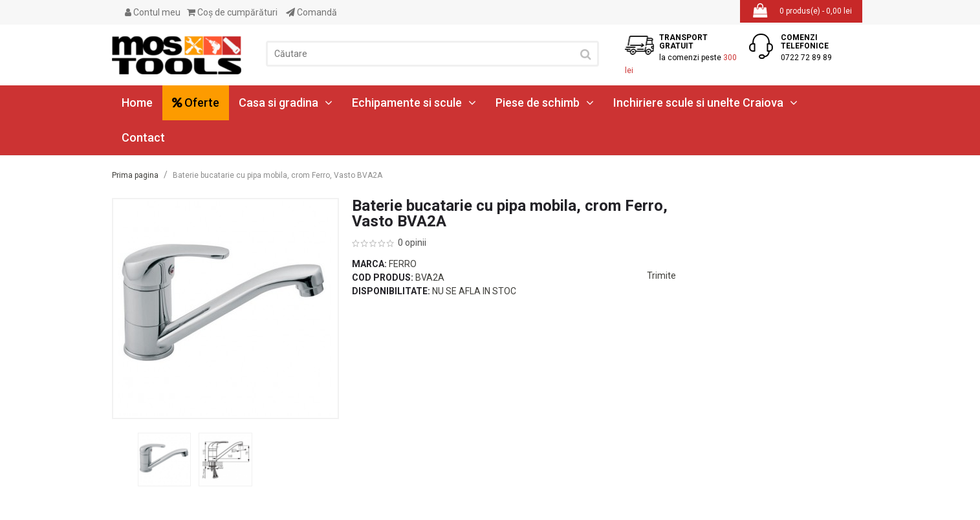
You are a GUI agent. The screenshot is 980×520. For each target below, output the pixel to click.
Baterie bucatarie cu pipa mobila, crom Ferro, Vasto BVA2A (278, 175)
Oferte (196, 103)
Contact (143, 137)
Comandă (311, 12)
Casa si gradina (286, 103)
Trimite (661, 276)
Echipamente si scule (414, 103)
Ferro (403, 264)
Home (137, 103)
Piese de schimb (545, 103)
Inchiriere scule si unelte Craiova (705, 103)
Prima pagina (135, 175)
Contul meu (153, 12)
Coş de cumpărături (232, 12)
